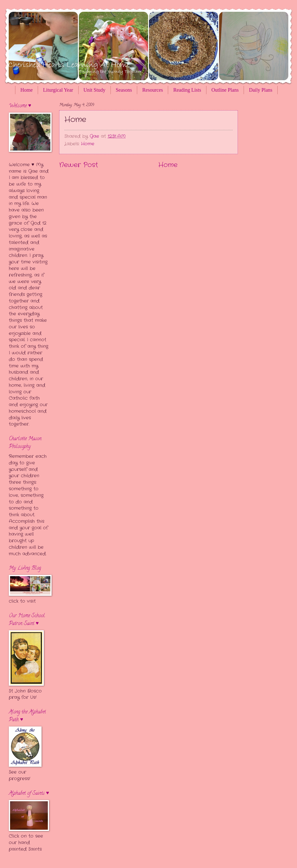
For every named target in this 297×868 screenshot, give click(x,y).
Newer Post (79, 165)
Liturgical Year (58, 90)
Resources (153, 90)
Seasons (124, 90)
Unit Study (95, 90)
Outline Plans (225, 90)
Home (27, 90)
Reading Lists (187, 90)
